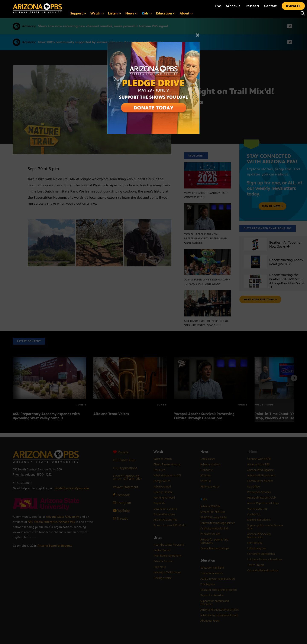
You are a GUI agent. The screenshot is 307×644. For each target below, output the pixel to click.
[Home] (37, 8)
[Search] (302, 13)
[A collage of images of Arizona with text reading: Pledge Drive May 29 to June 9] (153, 44)
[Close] (198, 37)
